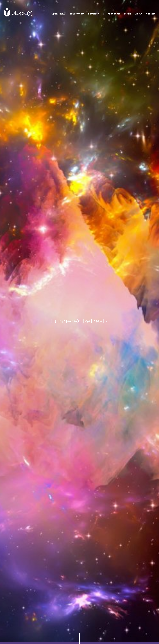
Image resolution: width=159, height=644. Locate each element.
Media (128, 14)
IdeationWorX (76, 14)
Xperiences (114, 14)
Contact (151, 14)
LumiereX (94, 14)
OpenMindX (58, 14)
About (139, 14)
